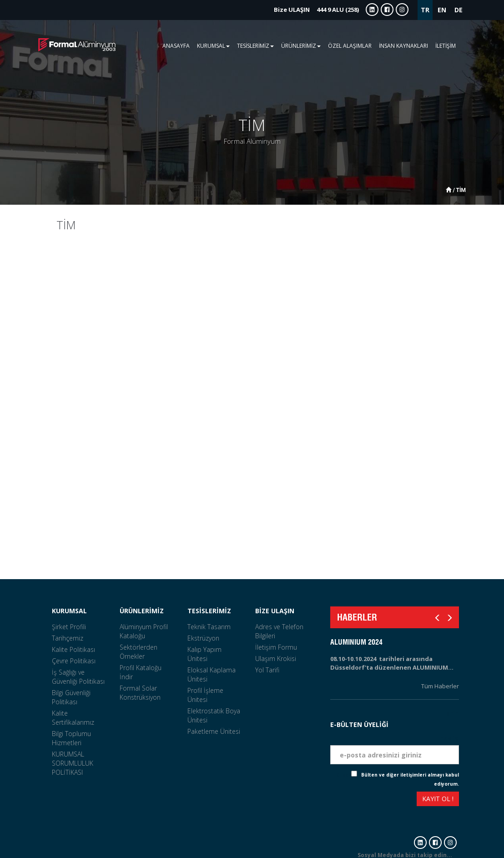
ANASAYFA (176, 46)
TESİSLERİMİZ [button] (255, 46)
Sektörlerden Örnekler (139, 652)
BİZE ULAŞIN (275, 611)
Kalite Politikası (73, 649)
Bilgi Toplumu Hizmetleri (71, 738)
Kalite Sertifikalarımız (73, 718)
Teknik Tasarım (209, 627)
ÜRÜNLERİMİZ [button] (301, 46)
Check (344, 775)
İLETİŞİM (446, 46)
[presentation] (363, 800)
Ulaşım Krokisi (276, 659)
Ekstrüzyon (203, 638)
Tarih (450, 713)
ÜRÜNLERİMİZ (142, 611)
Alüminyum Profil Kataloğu (144, 631)
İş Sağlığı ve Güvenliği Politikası (78, 677)
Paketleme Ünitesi (214, 731)
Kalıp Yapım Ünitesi (204, 654)
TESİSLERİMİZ (209, 611)
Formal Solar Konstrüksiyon (140, 693)
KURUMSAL (69, 611)
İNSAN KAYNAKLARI (403, 46)
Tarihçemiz (68, 638)
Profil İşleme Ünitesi (205, 695)
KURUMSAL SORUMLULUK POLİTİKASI (73, 763)
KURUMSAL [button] (213, 46)
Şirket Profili (69, 627)
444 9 (316, 10)
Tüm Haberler (440, 686)
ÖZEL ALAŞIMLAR (350, 46)
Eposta (448, 738)
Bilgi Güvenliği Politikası (71, 697)
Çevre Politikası (74, 661)
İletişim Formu (276, 647)
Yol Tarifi (267, 670)
